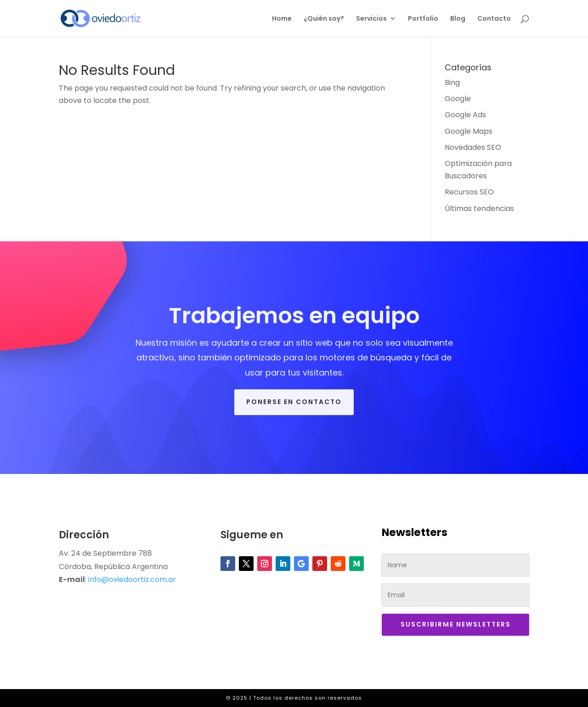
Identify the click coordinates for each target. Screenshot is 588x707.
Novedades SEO (473, 147)
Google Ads (465, 115)
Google (458, 99)
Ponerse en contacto (294, 402)
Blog (458, 19)
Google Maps (469, 131)
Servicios (371, 19)
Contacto (494, 19)
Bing (452, 83)
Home (282, 19)
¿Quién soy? (324, 19)
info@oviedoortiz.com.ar (132, 579)
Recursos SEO (469, 192)
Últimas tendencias (479, 208)
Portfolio (423, 19)
